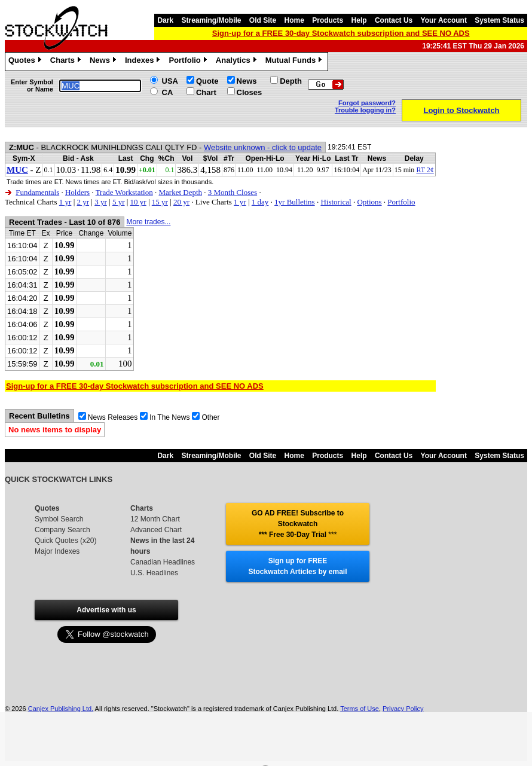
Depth (291, 81)
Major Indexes (57, 551)
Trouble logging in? (365, 110)
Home (294, 20)
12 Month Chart (155, 519)
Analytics (238, 62)
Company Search (62, 530)
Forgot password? (367, 103)
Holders (77, 192)
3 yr (101, 202)
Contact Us (394, 20)
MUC (17, 170)
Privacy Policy (403, 709)
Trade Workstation (124, 192)
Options (369, 202)
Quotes (26, 62)
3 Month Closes (233, 192)
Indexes (144, 62)
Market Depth (180, 192)
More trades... (148, 222)
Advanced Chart (156, 530)
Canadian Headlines (163, 562)
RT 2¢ (425, 170)
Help (359, 20)
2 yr (83, 202)
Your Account (444, 20)
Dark (165, 20)
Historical (336, 202)
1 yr (65, 202)
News (104, 62)
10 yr (138, 202)
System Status (499, 20)
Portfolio (189, 62)
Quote (207, 81)
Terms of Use (360, 709)
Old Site (263, 20)
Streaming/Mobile (211, 20)
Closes (250, 92)
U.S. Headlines (154, 573)
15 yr (160, 202)
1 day (260, 202)
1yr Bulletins (295, 202)
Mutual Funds (295, 62)
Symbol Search (59, 519)
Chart (206, 92)
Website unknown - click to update (263, 147)
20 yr (181, 202)
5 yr (119, 202)
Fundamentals (37, 192)
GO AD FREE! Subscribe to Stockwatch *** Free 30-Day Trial (298, 524)
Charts (67, 62)
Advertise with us (106, 610)
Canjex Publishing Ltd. (61, 709)
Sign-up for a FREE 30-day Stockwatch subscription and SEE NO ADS (341, 33)
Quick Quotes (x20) (65, 541)
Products (328, 20)
